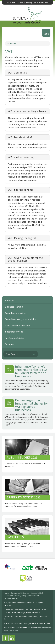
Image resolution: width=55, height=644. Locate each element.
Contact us (15, 593)
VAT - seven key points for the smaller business (25, 259)
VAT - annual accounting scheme (27, 111)
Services (9, 300)
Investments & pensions (18, 325)
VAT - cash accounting (21, 157)
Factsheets (12, 44)
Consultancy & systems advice (21, 319)
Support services (14, 332)
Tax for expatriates (15, 338)
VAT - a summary (17, 72)
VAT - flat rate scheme (20, 190)
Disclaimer (8, 596)
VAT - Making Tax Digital (22, 238)
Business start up (14, 307)
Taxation (9, 344)
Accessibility (36, 593)
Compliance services (16, 313)
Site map (25, 593)
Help (24, 596)
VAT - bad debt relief (20, 137)
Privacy (18, 596)
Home (6, 593)
